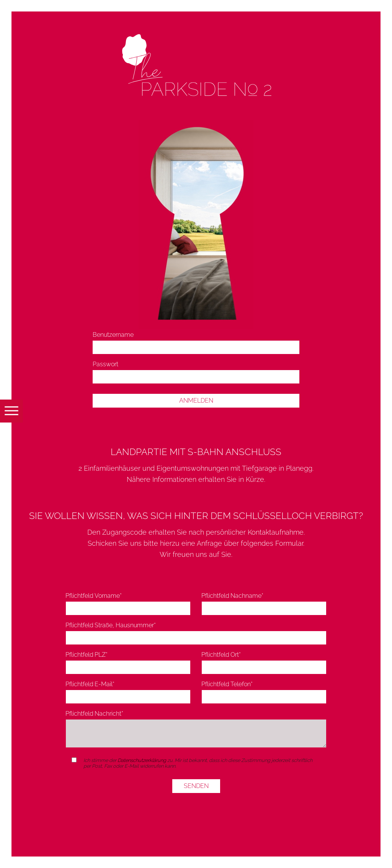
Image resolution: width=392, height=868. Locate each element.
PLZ (87, 655)
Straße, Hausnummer (111, 625)
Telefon (227, 684)
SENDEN (196, 786)
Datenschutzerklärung (142, 760)
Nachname (233, 596)
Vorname (94, 596)
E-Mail (90, 684)
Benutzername (113, 335)
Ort (221, 655)
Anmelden (196, 401)
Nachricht (95, 714)
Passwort (105, 364)
